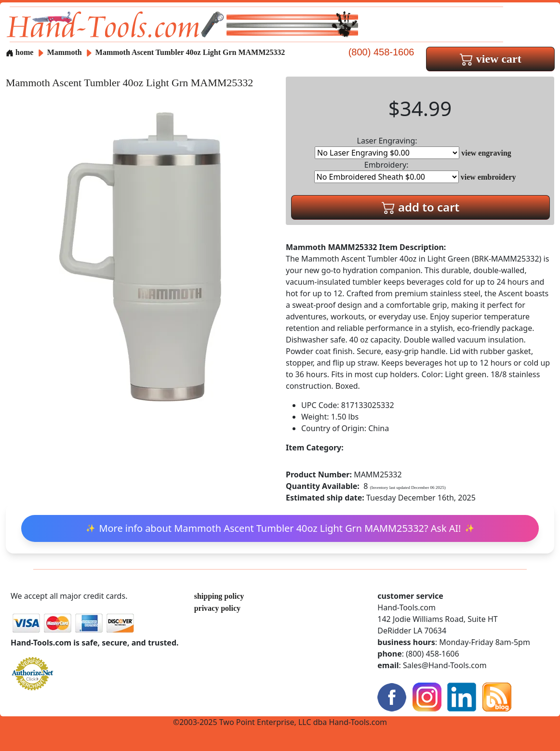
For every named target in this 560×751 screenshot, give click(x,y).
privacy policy (217, 608)
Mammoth (66, 52)
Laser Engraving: (387, 147)
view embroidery (488, 177)
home (20, 52)
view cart (491, 59)
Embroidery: (387, 171)
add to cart (421, 207)
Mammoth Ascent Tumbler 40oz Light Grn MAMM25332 (190, 52)
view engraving (486, 153)
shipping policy (219, 596)
